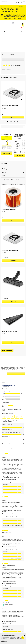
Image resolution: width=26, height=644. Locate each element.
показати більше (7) (7, 326)
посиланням (5, 642)
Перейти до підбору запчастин (16, 349)
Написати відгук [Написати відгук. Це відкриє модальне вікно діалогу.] (18, 65)
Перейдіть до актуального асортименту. (13, 18)
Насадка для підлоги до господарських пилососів (13, 271)
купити (13, 115)
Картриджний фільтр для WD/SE (9, 194)
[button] (4, 31)
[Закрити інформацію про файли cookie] (24, 636)
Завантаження (6, 124)
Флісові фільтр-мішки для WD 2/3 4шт (10, 105)
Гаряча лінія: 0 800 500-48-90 (8, 71)
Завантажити (7, 151)
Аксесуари (15, 124)
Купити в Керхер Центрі (13, 60)
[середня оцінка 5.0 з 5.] (7, 65)
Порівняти (5, 112)
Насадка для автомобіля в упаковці (10, 309)
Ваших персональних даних (10, 639)
